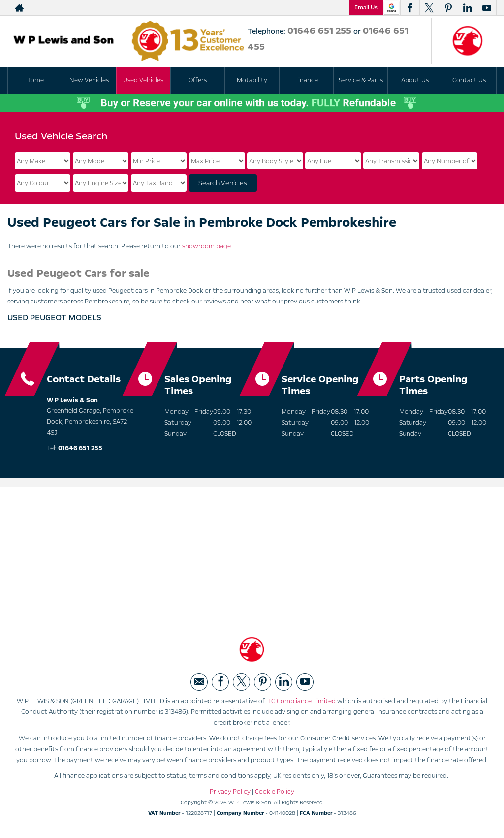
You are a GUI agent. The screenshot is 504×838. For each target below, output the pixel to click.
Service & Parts (361, 80)
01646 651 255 (319, 31)
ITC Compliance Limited (301, 703)
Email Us (366, 7)
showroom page (206, 246)
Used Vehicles (143, 80)
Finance (306, 80)
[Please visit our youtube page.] (487, 8)
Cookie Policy (275, 793)
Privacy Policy (230, 793)
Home (35, 80)
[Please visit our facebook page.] (410, 8)
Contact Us (469, 80)
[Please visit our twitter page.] (429, 8)
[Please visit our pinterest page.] (448, 8)
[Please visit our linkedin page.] (467, 8)
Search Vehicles (223, 183)
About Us (415, 80)
